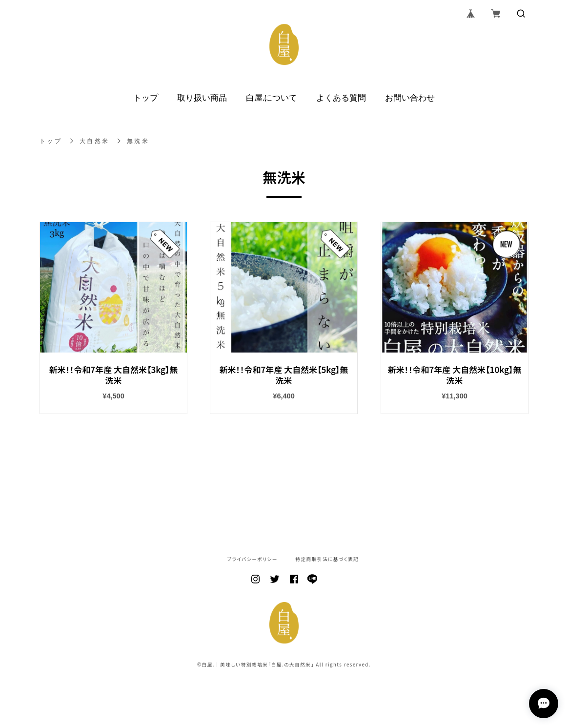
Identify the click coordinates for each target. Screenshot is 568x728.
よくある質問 (341, 97)
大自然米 (95, 141)
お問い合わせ (410, 97)
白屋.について (272, 97)
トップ (146, 97)
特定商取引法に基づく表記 (327, 560)
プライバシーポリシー (252, 560)
